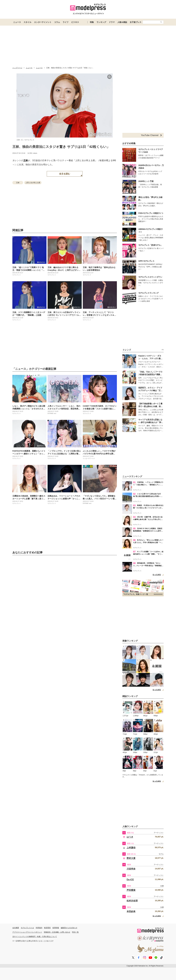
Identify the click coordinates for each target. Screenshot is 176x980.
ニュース (17, 22)
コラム (57, 22)
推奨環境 (47, 928)
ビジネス (75, 22)
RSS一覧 (75, 932)
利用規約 (39, 928)
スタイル (28, 22)
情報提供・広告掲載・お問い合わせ (57, 932)
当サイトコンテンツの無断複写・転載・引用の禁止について (35, 937)
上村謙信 (131, 848)
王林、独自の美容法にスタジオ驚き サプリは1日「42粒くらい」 (61, 147)
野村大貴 (131, 858)
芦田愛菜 (131, 890)
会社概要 (16, 928)
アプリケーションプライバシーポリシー (27, 932)
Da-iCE (130, 880)
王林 (26, 160)
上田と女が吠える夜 (33, 183)
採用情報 (56, 928)
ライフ (66, 22)
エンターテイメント (43, 22)
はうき (130, 837)
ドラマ (112, 22)
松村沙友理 (132, 901)
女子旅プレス (136, 22)
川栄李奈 (131, 869)
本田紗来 (131, 911)
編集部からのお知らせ (69, 928)
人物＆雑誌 (122, 22)
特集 (92, 22)
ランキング (101, 22)
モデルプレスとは (27, 928)
